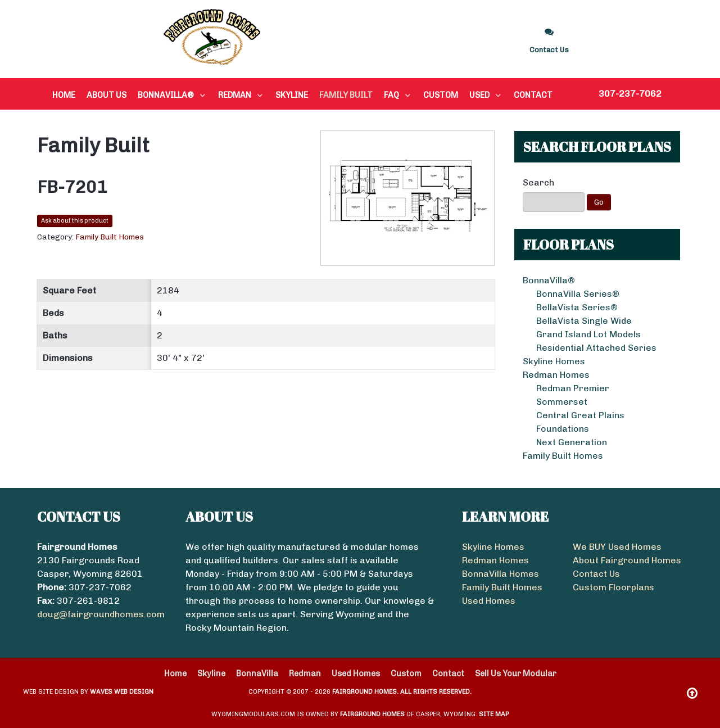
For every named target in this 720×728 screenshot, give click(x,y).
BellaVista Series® (577, 307)
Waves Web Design (122, 691)
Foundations (563, 429)
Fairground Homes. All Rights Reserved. (402, 691)
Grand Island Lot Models (588, 334)
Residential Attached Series (596, 348)
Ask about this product (75, 221)
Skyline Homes (554, 361)
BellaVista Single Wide (584, 321)
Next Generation (572, 442)
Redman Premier (573, 388)
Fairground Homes (372, 714)
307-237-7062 (630, 94)
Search (538, 182)
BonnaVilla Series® (578, 294)
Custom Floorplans (613, 587)
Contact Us (596, 574)
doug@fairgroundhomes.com (101, 614)
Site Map (494, 714)
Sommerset (562, 402)
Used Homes (489, 601)
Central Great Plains (580, 415)
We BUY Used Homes (617, 547)
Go (599, 202)
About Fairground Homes (627, 560)
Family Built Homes (563, 456)
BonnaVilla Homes (501, 574)
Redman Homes (556, 375)
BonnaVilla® (549, 280)
